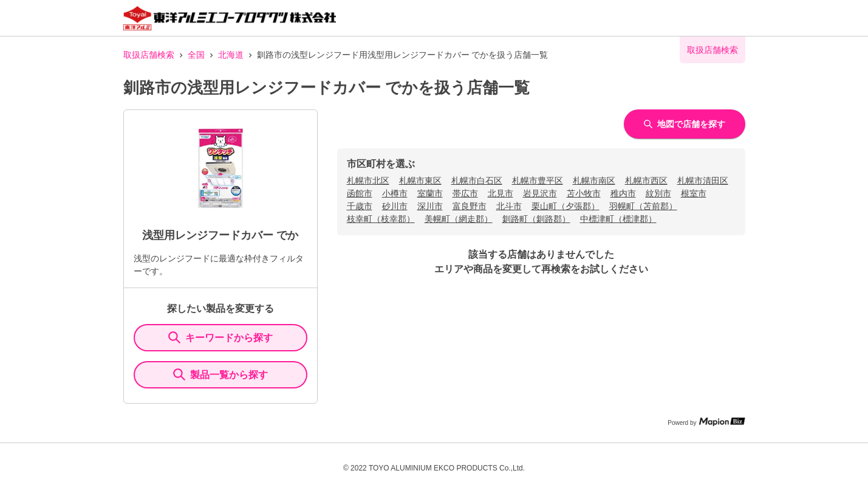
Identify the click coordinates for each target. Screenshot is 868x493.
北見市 (501, 193)
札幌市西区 (646, 181)
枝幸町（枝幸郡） (381, 219)
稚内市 (623, 193)
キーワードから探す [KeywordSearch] (220, 337)
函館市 (360, 193)
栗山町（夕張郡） (566, 206)
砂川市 (395, 206)
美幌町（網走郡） (459, 219)
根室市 (694, 193)
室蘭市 (430, 193)
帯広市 (465, 193)
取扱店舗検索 (149, 55)
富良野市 (470, 206)
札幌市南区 (594, 181)
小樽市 (395, 193)
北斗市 (509, 206)
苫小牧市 (584, 193)
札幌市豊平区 (538, 181)
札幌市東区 (420, 181)
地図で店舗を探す (685, 124)
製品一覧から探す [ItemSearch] (220, 374)
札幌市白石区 (477, 181)
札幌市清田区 (703, 181)
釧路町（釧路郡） (536, 219)
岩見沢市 (540, 193)
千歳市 (360, 206)
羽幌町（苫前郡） (643, 206)
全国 (196, 55)
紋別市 (658, 193)
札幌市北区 (368, 181)
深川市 (430, 206)
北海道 (231, 55)
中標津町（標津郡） (618, 219)
